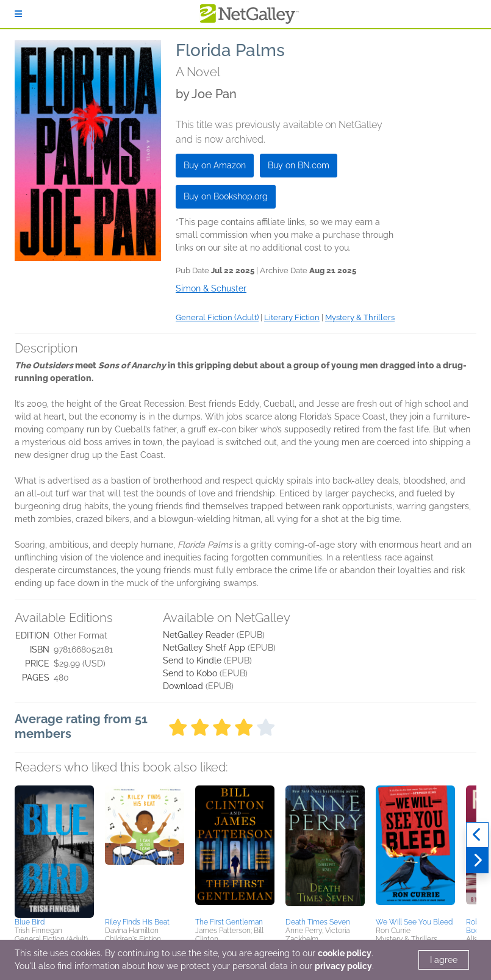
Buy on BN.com (299, 165)
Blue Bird (30, 922)
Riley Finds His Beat (137, 922)
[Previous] (477, 835)
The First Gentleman (229, 922)
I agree (444, 960)
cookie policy (345, 953)
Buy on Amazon (215, 165)
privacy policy (343, 966)
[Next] (477, 860)
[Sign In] (18, 14)
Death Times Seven (318, 922)
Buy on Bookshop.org (226, 196)
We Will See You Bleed (414, 922)
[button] (54, 849)
